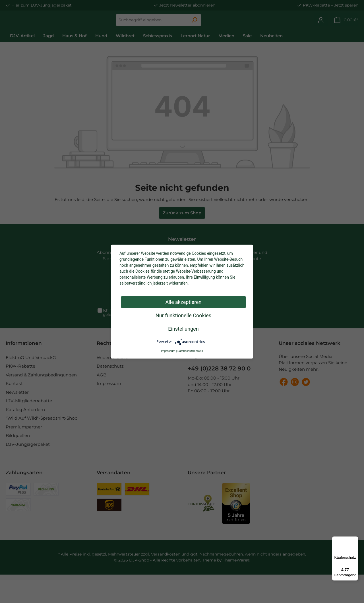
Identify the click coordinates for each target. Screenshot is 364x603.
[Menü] (355, 540)
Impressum (168, 351)
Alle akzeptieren (183, 302)
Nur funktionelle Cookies (183, 315)
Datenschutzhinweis (190, 351)
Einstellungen (183, 329)
